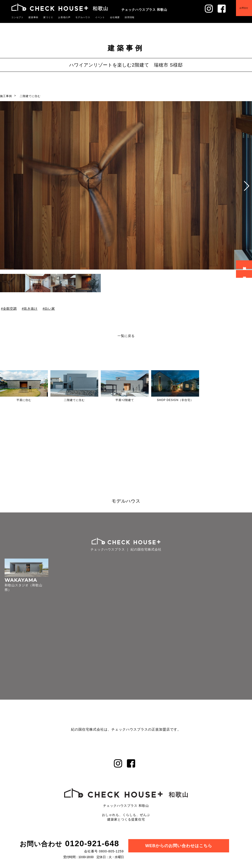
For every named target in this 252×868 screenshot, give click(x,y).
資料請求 (245, 274)
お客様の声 (61, 17)
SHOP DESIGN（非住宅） (175, 400)
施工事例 (6, 96)
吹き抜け (31, 309)
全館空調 (10, 309)
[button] (247, 186)
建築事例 (32, 17)
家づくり (46, 17)
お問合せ (241, 11)
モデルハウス (78, 17)
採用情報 (122, 17)
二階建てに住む (30, 96)
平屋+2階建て (125, 400)
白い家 (50, 309)
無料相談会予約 (245, 265)
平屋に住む (24, 400)
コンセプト (17, 17)
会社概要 (108, 17)
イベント (94, 17)
